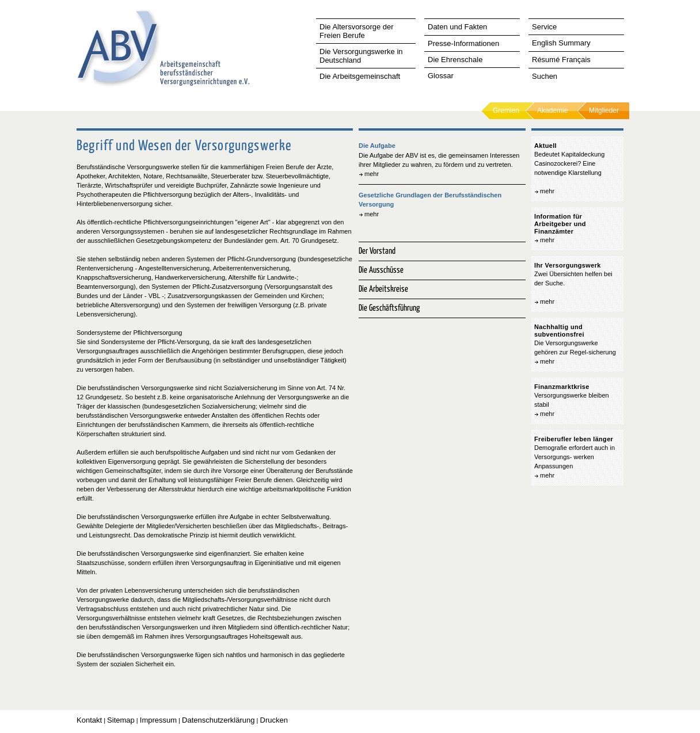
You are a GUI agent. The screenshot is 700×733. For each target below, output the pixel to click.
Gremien (506, 110)
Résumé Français (561, 60)
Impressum (158, 720)
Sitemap (121, 720)
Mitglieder (604, 110)
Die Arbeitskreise (383, 289)
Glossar (441, 76)
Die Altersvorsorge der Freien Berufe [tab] (357, 31)
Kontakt (89, 720)
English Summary (561, 43)
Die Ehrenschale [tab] (455, 60)
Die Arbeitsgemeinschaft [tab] (360, 76)
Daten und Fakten (457, 27)
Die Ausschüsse (381, 270)
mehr (372, 174)
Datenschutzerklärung (218, 720)
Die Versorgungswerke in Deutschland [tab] (361, 56)
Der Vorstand (377, 251)
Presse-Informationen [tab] (463, 43)
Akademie (552, 110)
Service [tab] (544, 27)
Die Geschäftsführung (389, 308)
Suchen (545, 76)
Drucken (274, 720)
